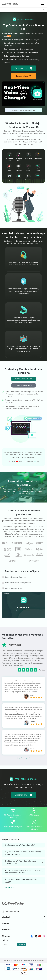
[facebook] (32, 936)
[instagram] (44, 936)
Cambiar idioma (10, 912)
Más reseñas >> (23, 758)
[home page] (10, 4)
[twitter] (36, 936)
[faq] (7, 543)
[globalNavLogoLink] (7, 10)
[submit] (22, 945)
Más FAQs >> (9, 887)
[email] (10, 945)
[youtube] (40, 936)
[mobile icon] (43, 4)
